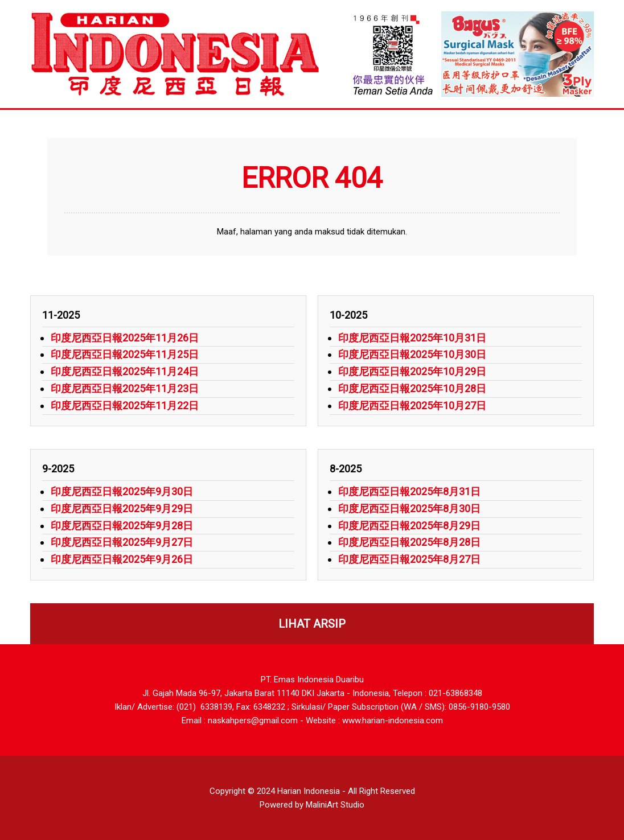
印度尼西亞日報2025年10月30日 (412, 354)
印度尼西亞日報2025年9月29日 (122, 508)
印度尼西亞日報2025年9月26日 (122, 559)
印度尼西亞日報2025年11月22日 (125, 405)
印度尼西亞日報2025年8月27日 (409, 559)
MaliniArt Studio (335, 805)
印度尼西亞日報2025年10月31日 (412, 338)
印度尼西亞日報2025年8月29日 (409, 526)
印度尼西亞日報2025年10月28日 (412, 388)
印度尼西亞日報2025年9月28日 (122, 526)
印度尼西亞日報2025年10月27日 (412, 405)
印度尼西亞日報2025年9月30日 (122, 491)
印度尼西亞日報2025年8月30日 (409, 508)
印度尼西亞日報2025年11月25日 (125, 354)
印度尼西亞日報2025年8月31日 (409, 491)
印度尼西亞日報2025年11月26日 (125, 338)
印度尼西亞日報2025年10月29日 (412, 371)
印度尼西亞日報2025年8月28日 (409, 542)
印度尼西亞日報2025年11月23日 (125, 388)
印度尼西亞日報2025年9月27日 (122, 542)
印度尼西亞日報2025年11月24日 (125, 371)
